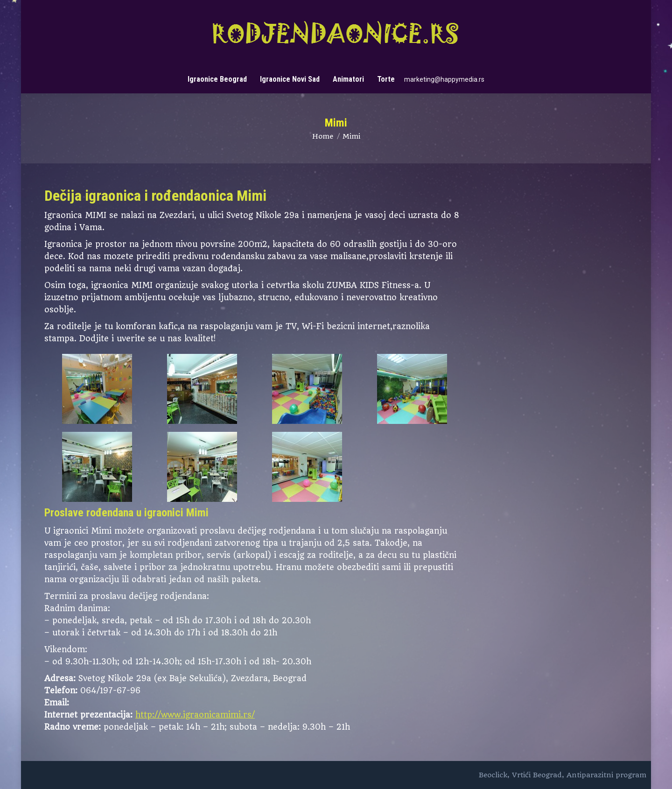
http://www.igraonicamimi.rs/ (195, 715)
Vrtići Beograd (537, 775)
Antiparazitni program (606, 775)
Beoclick (493, 775)
